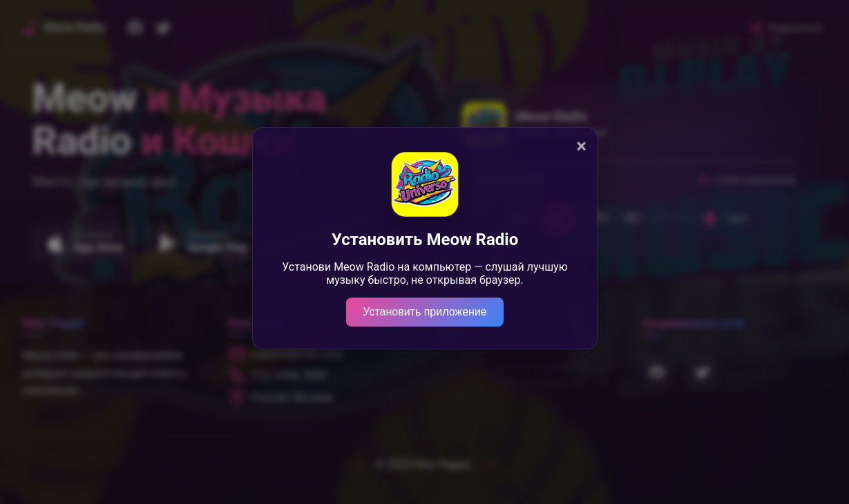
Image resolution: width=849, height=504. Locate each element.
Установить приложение (424, 312)
